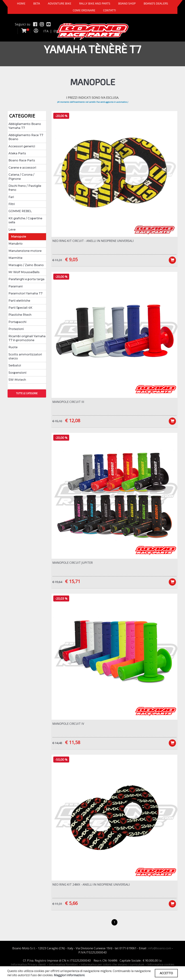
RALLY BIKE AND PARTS (95, 3)
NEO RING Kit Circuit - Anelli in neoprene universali (93, 241)
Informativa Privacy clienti (28, 964)
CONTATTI (110, 10)
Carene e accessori (22, 168)
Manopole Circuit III (68, 402)
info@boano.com (160, 948)
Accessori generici (22, 146)
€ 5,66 (71, 903)
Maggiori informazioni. (69, 975)
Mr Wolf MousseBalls (24, 272)
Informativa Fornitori (63, 964)
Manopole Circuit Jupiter (73, 563)
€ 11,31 (57, 260)
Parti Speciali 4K (20, 308)
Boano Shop (127, 3)
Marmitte (15, 258)
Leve (12, 230)
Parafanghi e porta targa (26, 279)
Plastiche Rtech (20, 315)
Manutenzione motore (25, 251)
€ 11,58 (73, 742)
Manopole (19, 237)
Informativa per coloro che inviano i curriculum (112, 964)
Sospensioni (17, 373)
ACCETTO (166, 973)
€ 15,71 (73, 581)
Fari (11, 197)
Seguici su (23, 24)
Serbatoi (15, 365)
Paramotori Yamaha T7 (25, 293)
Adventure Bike (60, 3)
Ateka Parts (17, 153)
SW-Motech (17, 380)
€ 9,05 (71, 259)
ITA (46, 31)
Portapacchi (17, 322)
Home (21, 3)
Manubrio (16, 244)
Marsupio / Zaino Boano (26, 265)
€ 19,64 (57, 582)
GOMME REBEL (20, 211)
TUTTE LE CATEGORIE (27, 393)
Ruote (13, 347)
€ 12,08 (73, 420)
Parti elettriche (19, 301)
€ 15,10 (57, 421)
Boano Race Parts (22, 160)
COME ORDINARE (84, 10)
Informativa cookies (161, 964)
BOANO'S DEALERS (156, 3)
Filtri (12, 204)
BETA (37, 3)
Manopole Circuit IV (68, 724)
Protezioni (16, 329)
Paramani (16, 286)
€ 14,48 (57, 743)
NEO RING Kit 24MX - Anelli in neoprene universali (91, 885)
